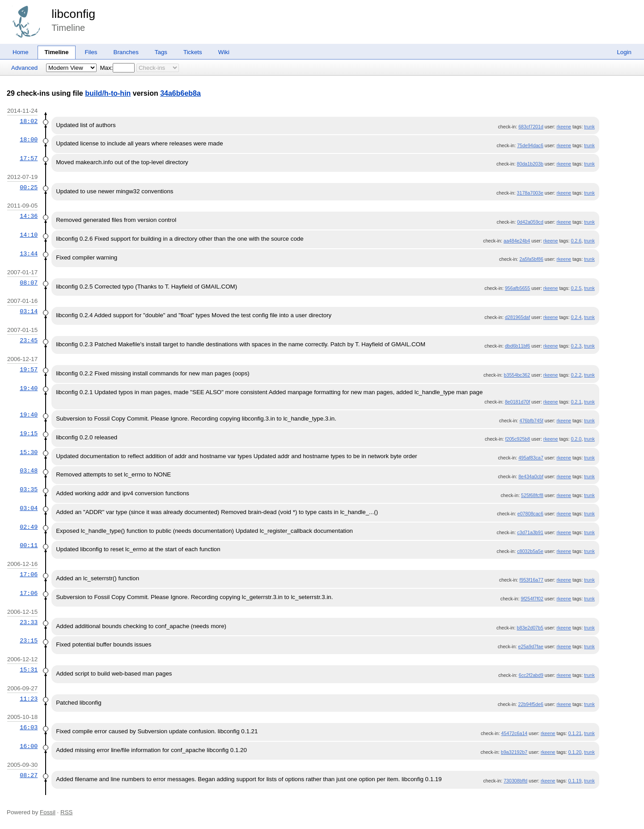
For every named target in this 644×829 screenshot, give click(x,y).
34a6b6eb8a (180, 93)
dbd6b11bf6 (517, 346)
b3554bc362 (517, 375)
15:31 (29, 670)
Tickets (193, 52)
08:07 (29, 283)
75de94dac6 (530, 145)
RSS (66, 812)
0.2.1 (576, 402)
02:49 (29, 527)
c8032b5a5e (530, 551)
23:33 (29, 622)
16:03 (29, 727)
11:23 (29, 699)
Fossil (48, 812)
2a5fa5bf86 (532, 259)
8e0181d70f (517, 402)
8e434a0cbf (531, 476)
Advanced (24, 68)
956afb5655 (517, 288)
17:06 (29, 574)
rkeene (564, 127)
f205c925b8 (518, 439)
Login (624, 52)
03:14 (29, 311)
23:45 (29, 340)
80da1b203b (530, 164)
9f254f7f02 (532, 599)
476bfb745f (532, 421)
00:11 (29, 545)
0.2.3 (576, 346)
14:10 (29, 235)
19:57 (29, 370)
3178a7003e (530, 193)
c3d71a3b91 (530, 532)
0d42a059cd (530, 222)
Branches (126, 52)
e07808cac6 (530, 514)
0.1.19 (575, 781)
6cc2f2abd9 (531, 675)
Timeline (57, 52)
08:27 (29, 775)
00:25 (29, 187)
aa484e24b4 (517, 241)
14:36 (29, 216)
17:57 (29, 158)
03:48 (29, 471)
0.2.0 (576, 439)
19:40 (29, 388)
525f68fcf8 (532, 495)
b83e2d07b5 (530, 628)
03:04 (29, 508)
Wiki (224, 52)
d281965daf (517, 317)
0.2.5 (576, 288)
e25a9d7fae (531, 646)
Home (21, 52)
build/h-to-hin (108, 93)
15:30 (29, 452)
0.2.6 (576, 241)
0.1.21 (575, 733)
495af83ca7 (531, 458)
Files (91, 52)
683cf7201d (531, 127)
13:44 (29, 254)
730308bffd (515, 781)
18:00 (29, 140)
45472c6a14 (515, 733)
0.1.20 (575, 752)
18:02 (29, 121)
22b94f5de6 (531, 704)
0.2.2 (576, 375)
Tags (161, 52)
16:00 (29, 746)
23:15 (29, 641)
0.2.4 (576, 317)
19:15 (29, 434)
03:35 (29, 489)
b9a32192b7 (514, 752)
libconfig (73, 14)
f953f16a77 (532, 580)
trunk (589, 127)
